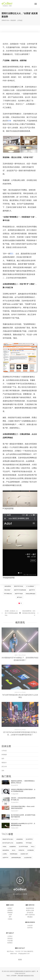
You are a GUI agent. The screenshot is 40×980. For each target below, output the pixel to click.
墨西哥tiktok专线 (19, 586)
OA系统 (4, 847)
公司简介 (10, 936)
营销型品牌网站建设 (31, 594)
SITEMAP (14, 976)
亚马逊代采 (30, 913)
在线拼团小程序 (24, 854)
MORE (20, 959)
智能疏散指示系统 (29, 976)
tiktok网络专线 (8, 594)
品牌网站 (10, 910)
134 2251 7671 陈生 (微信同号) (24, 951)
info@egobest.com (24, 954)
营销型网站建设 (14, 854)
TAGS (8, 976)
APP (10, 917)
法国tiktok (5, 858)
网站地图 (21, 976)
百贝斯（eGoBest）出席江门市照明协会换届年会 (11, 613)
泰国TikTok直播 (19, 594)
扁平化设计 (20, 597)
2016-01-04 (5, 20)
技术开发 (30, 928)
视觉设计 (4, 763)
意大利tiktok (29, 839)
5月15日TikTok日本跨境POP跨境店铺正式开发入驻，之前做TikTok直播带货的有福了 (20, 733)
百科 (3, 771)
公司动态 (20, 20)
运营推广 (10, 908)
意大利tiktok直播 (23, 847)
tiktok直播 (29, 843)
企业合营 (30, 926)
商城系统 (10, 913)
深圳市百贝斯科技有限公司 (18, 971)
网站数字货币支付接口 (8, 839)
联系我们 (10, 943)
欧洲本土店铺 (30, 910)
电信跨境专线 (30, 908)
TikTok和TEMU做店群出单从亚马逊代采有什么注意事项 (20, 696)
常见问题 (10, 941)
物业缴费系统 (20, 843)
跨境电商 (4, 755)
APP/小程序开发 (30, 915)
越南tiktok (32, 590)
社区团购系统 (31, 850)
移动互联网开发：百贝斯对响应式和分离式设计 (29, 613)
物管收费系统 (8, 586)
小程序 (10, 915)
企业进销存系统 (28, 858)
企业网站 (5, 854)
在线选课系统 (20, 839)
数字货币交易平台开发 (8, 843)
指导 (3, 759)
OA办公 (33, 847)
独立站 (14, 850)
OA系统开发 (21, 850)
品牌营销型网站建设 (16, 858)
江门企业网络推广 (30, 586)
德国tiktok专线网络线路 (20, 590)
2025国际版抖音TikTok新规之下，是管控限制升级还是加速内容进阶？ (20, 659)
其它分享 (4, 767)
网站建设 (30, 917)
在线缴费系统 (13, 847)
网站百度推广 (8, 590)
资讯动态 (10, 938)
